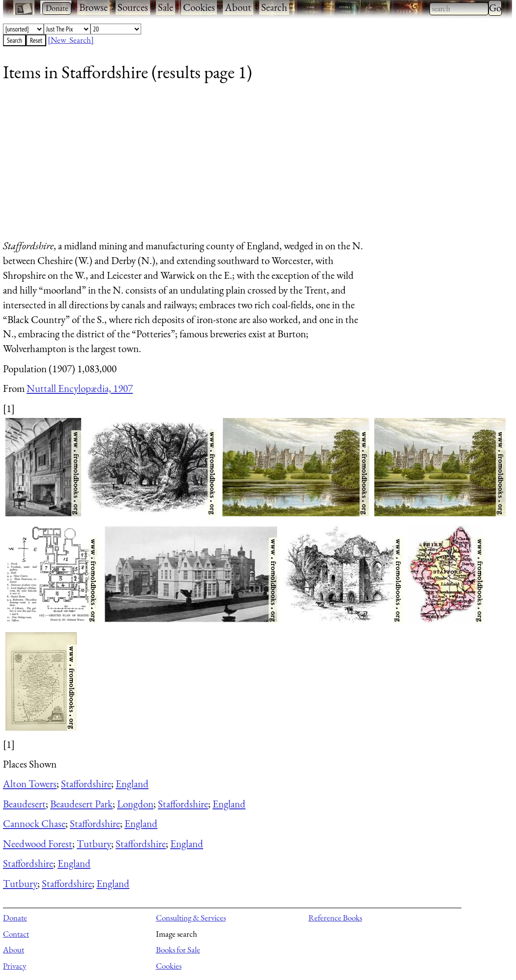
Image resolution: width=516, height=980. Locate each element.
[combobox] (459, 9)
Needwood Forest (38, 844)
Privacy (15, 966)
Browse (93, 7)
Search (274, 7)
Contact (16, 934)
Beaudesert (24, 804)
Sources (133, 7)
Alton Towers (30, 784)
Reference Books (335, 918)
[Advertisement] (251, 165)
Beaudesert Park (81, 804)
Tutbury (94, 844)
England (132, 784)
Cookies (199, 7)
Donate (15, 918)
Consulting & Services (191, 918)
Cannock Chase (34, 823)
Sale (166, 7)
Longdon (135, 804)
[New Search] (71, 40)
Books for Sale (178, 950)
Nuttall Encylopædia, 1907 (80, 388)
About (238, 7)
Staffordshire (86, 784)
